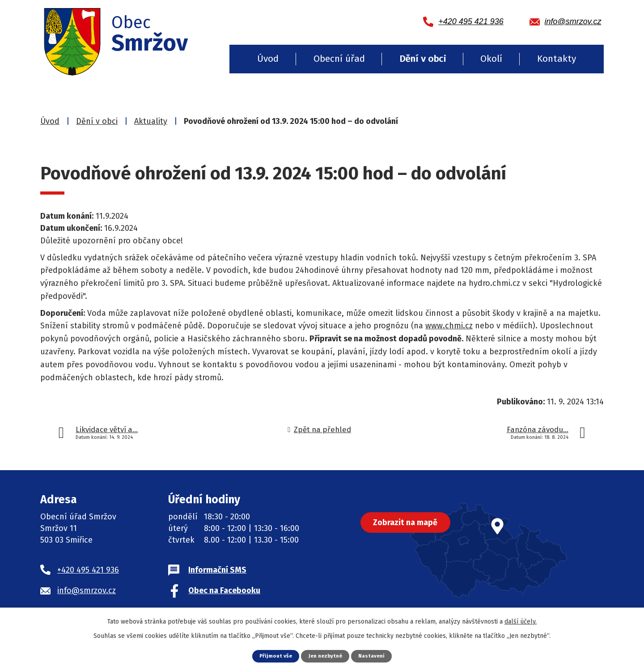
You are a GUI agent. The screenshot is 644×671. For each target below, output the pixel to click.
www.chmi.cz (449, 326)
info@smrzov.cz (87, 590)
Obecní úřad (339, 59)
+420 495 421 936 (88, 570)
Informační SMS (217, 570)
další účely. (521, 621)
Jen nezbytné (325, 656)
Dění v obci (423, 59)
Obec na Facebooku (224, 590)
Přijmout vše (273, 656)
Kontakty (557, 59)
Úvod (268, 59)
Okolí (491, 59)
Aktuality (151, 121)
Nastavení (374, 656)
